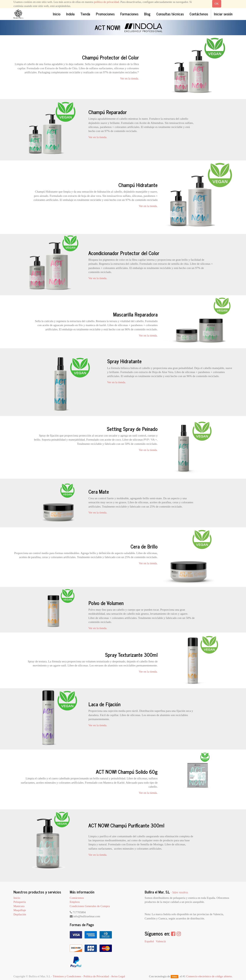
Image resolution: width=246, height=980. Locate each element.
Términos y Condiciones (67, 976)
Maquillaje (20, 910)
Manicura (19, 906)
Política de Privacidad (96, 976)
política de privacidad (106, 2)
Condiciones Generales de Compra (90, 906)
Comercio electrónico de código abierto (209, 976)
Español (149, 941)
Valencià (161, 941)
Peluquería (20, 902)
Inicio (17, 898)
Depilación (20, 914)
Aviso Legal (118, 976)
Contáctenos (77, 898)
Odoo (175, 977)
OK (217, 4)
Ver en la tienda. (129, 78)
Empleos (75, 902)
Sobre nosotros (180, 892)
